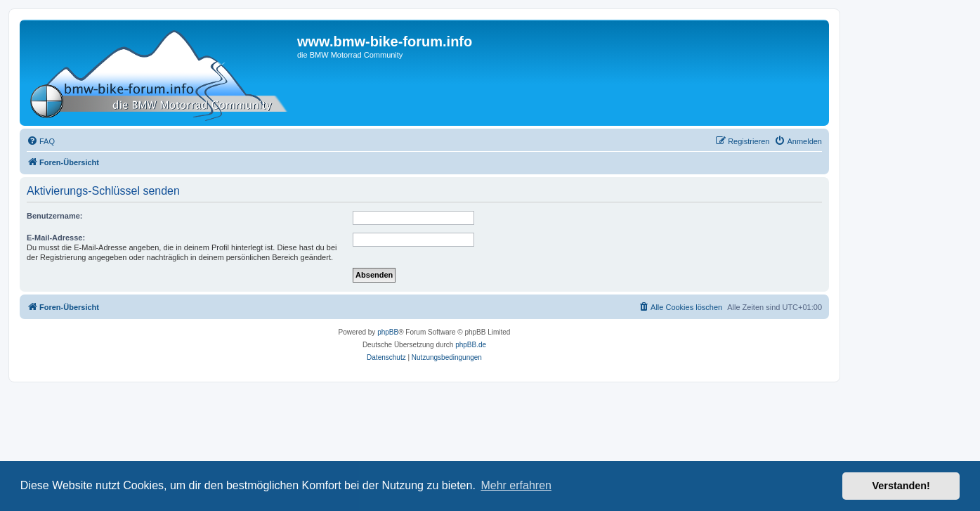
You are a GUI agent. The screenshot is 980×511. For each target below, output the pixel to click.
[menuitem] (41, 141)
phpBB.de (471, 345)
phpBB (388, 332)
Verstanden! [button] (901, 486)
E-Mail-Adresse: (56, 238)
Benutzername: (54, 216)
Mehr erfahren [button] (516, 485)
